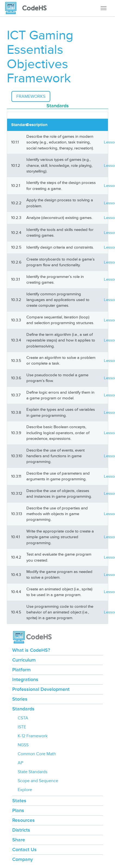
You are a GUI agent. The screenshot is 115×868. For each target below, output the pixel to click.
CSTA (23, 718)
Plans (18, 810)
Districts (21, 830)
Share (19, 840)
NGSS (23, 745)
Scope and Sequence (38, 781)
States (19, 801)
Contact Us (24, 850)
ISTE (22, 727)
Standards (23, 709)
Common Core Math (37, 754)
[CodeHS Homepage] (28, 8)
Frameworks (31, 96)
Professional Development (41, 689)
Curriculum (24, 660)
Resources (24, 820)
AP (20, 763)
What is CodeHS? (31, 650)
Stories (20, 699)
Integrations (25, 679)
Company (23, 859)
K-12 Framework (33, 736)
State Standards (32, 772)
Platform (21, 670)
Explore (25, 790)
